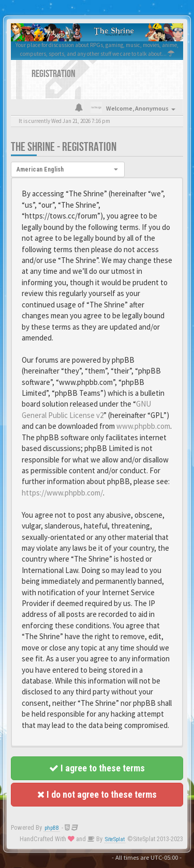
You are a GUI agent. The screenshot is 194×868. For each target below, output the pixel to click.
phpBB (52, 828)
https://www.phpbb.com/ (62, 493)
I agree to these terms (97, 768)
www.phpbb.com (143, 426)
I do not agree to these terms (97, 794)
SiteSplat (115, 839)
